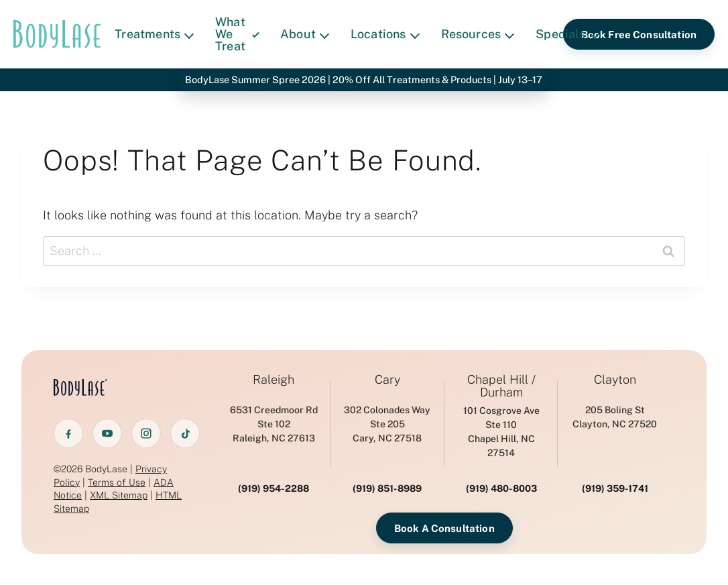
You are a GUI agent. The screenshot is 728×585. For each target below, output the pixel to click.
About (305, 34)
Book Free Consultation (639, 35)
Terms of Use (117, 482)
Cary (387, 380)
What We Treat (237, 34)
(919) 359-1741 (615, 488)
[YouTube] (107, 433)
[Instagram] (146, 433)
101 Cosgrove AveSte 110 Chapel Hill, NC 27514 (501, 432)
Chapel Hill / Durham (501, 386)
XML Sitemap (119, 495)
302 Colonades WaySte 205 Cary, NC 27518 (387, 424)
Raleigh (274, 380)
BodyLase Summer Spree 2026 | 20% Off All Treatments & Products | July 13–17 (364, 80)
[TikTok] (185, 433)
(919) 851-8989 (387, 488)
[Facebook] (68, 433)
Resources (478, 34)
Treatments (154, 34)
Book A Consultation (444, 528)
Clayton (615, 380)
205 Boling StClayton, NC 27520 (615, 417)
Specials (567, 34)
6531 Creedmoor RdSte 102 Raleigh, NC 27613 (274, 424)
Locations (385, 34)
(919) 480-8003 (501, 488)
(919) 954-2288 (274, 488)
